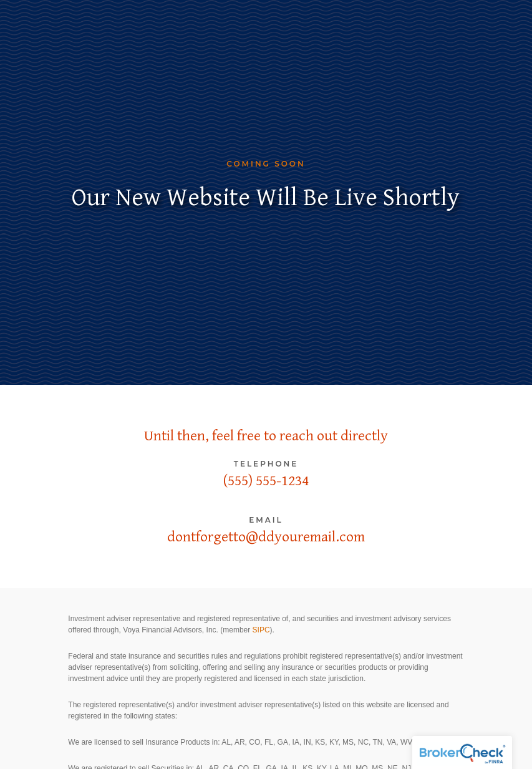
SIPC (261, 630)
